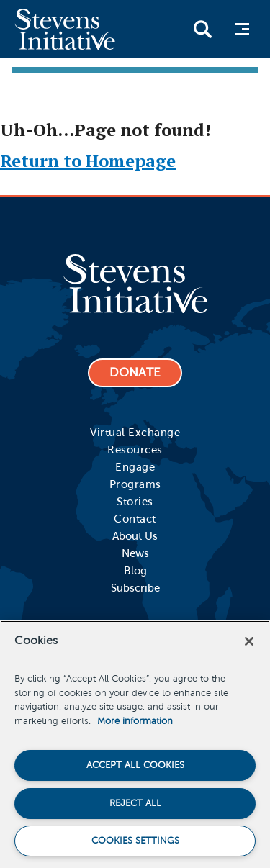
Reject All (135, 803)
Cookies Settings (135, 841)
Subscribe (135, 588)
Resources (135, 450)
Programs (135, 484)
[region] (135, 744)
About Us (135, 536)
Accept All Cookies (135, 765)
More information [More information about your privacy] (135, 721)
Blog (135, 571)
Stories (135, 502)
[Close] (249, 641)
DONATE (135, 372)
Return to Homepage (88, 161)
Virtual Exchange (135, 433)
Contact (135, 519)
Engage (135, 467)
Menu (246, 29)
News (135, 553)
